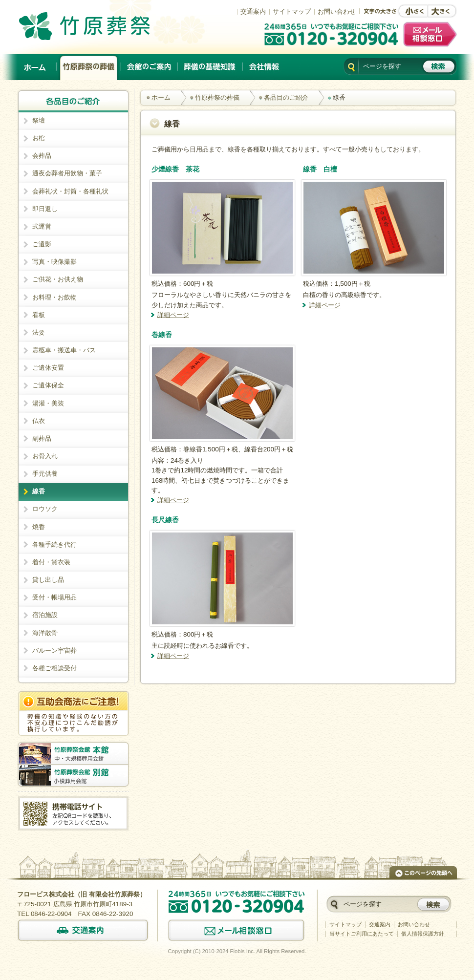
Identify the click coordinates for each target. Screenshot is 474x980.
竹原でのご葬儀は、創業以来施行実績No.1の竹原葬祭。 (98, 26)
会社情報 (264, 67)
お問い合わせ (337, 11)
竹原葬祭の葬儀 (89, 67)
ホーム (36, 67)
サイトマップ (292, 11)
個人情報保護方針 (423, 934)
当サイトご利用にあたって (362, 934)
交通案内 (253, 11)
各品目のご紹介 (286, 97)
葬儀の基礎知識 (210, 67)
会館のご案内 (150, 67)
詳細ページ (173, 315)
